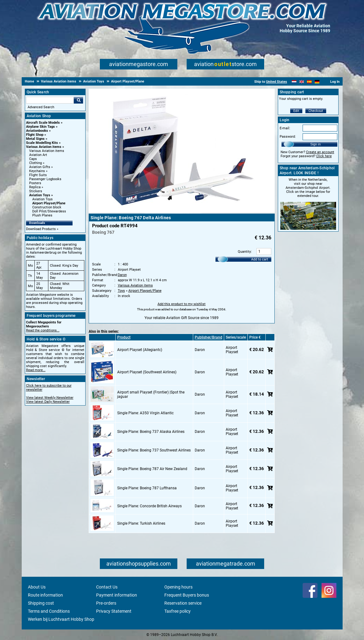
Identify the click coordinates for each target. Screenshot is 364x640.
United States (277, 82)
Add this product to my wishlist (182, 304)
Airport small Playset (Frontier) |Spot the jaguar (151, 394)
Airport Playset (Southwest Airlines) (147, 372)
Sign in (316, 144)
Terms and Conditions (49, 611)
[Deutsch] (317, 82)
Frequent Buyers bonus (187, 595)
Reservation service (183, 603)
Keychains (37, 171)
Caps (33, 159)
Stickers (36, 191)
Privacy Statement (114, 611)
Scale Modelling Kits (42, 143)
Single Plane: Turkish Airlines (141, 523)
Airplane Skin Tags (40, 127)
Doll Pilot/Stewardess (49, 211)
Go (78, 100)
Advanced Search (41, 107)
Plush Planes (42, 215)
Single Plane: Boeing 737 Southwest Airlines (154, 450)
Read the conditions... (43, 330)
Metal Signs (35, 139)
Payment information (117, 595)
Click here (324, 156)
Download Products (41, 229)
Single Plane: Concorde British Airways (149, 506)
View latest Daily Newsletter (48, 402)
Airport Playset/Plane (49, 203)
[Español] (309, 82)
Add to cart (260, 259)
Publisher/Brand (209, 337)
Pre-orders (106, 603)
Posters (35, 183)
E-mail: (285, 128)
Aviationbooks (37, 131)
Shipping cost (41, 603)
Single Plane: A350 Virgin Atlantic (145, 413)
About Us (37, 587)
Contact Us (107, 587)
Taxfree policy (178, 611)
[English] (302, 82)
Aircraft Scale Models (43, 123)
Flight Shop (35, 135)
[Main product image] (182, 211)
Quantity (244, 252)
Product (124, 337)
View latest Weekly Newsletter (50, 398)
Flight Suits (38, 175)
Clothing (36, 163)
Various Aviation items (44, 147)
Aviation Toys (40, 195)
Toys (121, 291)
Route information (45, 595)
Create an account (320, 152)
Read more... (36, 370)
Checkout (316, 111)
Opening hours (178, 587)
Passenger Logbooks (45, 179)
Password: (288, 137)
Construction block (47, 207)
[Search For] (50, 100)
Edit (296, 111)
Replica (35, 187)
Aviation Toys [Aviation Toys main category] (42, 199)
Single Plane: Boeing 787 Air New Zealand (152, 469)
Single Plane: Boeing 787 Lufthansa (147, 488)
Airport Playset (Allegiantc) (140, 350)
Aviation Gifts (40, 167)
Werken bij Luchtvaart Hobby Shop (61, 619)
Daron (122, 275)
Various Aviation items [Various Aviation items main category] (47, 151)
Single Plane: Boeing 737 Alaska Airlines (151, 432)
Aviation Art (38, 155)
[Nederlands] (294, 82)
